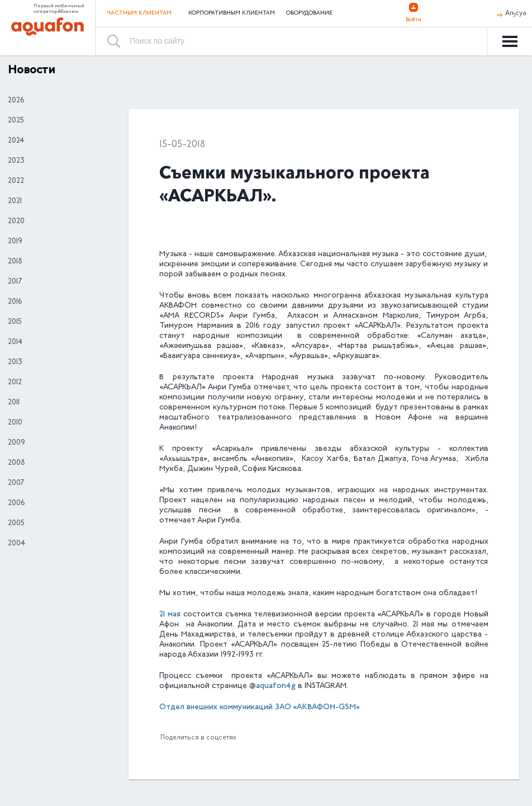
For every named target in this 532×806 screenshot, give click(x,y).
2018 (15, 262)
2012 (15, 383)
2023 (16, 161)
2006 (16, 503)
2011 (14, 403)
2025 (16, 121)
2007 (16, 483)
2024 (16, 141)
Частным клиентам (139, 13)
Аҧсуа (516, 13)
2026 (16, 101)
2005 (16, 524)
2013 (15, 362)
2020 (16, 221)
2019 (15, 242)
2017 (15, 282)
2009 (16, 443)
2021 (15, 201)
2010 (15, 423)
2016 (15, 302)
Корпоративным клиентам (232, 13)
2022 (16, 181)
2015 (15, 322)
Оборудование (309, 13)
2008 (16, 463)
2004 (16, 544)
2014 (15, 342)
